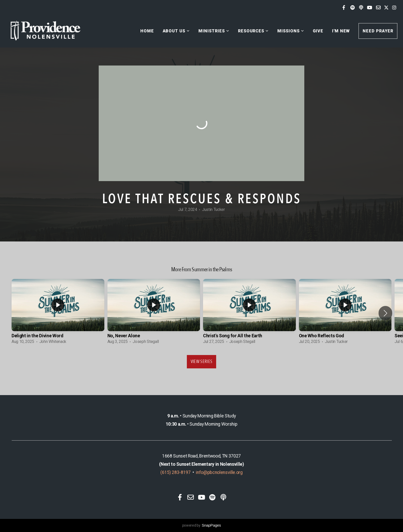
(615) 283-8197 (176, 472)
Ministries (214, 31)
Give (318, 31)
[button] (385, 313)
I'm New (341, 31)
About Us (176, 31)
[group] (58, 313)
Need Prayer (378, 31)
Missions (291, 31)
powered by (202, 525)
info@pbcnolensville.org (219, 472)
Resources (253, 31)
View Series (202, 362)
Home (147, 31)
